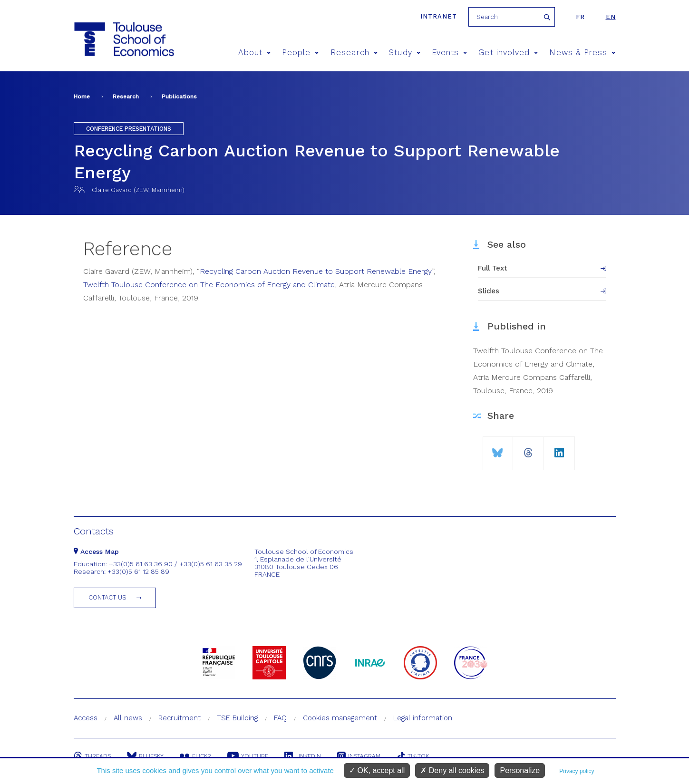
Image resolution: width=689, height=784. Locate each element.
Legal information (423, 718)
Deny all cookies (452, 770)
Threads (92, 756)
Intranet (439, 16)
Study (405, 53)
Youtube (248, 756)
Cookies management (340, 718)
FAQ (280, 718)
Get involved (508, 53)
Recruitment (180, 718)
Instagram (359, 756)
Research (354, 53)
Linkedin (303, 756)
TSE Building (237, 718)
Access (86, 718)
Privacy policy (577, 771)
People (301, 53)
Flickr (195, 756)
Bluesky (145, 756)
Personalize (520, 770)
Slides (489, 291)
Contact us (107, 597)
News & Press (582, 53)
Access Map (96, 552)
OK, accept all (377, 770)
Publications (179, 97)
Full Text (493, 268)
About (254, 53)
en (611, 17)
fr (580, 17)
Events (450, 53)
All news (128, 718)
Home (82, 97)
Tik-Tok (413, 756)
